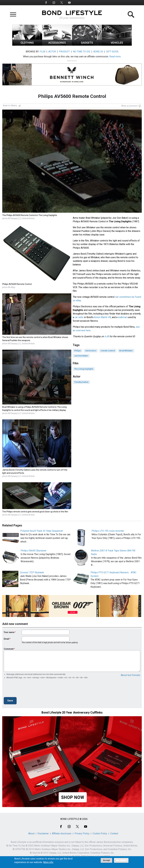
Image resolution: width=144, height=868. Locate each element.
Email (6, 639)
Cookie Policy (100, 833)
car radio (79, 317)
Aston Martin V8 (102, 317)
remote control (108, 351)
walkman (123, 317)
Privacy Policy (82, 833)
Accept (106, 860)
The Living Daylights (84, 369)
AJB (107, 336)
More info (48, 862)
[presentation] (26, 689)
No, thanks (121, 860)
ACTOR (52, 52)
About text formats (130, 675)
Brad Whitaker (126, 351)
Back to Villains (10, 106)
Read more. (115, 57)
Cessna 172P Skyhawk (32, 572)
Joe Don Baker (81, 356)
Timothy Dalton (81, 382)
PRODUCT (64, 52)
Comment (9, 649)
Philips (78, 351)
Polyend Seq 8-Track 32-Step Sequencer (42, 531)
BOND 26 (98, 52)
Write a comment (129, 106)
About (31, 833)
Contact (114, 833)
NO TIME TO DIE (82, 52)
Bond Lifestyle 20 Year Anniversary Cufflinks (72, 712)
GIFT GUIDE (112, 52)
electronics (91, 351)
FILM (42, 52)
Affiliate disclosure (62, 833)
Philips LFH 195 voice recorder (108, 531)
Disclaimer (43, 833)
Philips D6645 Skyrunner (34, 551)
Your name (9, 632)
